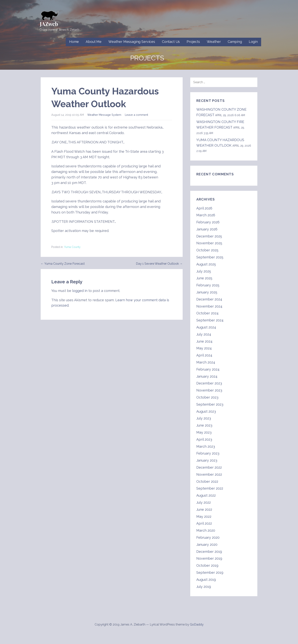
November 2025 (209, 243)
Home (74, 42)
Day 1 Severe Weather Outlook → (159, 264)
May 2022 (204, 517)
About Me (94, 42)
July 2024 (204, 334)
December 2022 (209, 467)
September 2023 (210, 404)
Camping (235, 42)
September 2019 (210, 572)
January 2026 (207, 229)
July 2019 (204, 587)
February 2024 (208, 369)
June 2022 (204, 509)
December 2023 (209, 383)
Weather (214, 42)
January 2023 (207, 460)
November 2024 (209, 306)
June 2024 (204, 341)
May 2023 (204, 432)
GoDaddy (197, 624)
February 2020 (208, 537)
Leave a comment (136, 115)
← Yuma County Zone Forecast (63, 264)
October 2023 (207, 397)
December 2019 (209, 552)
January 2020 (207, 545)
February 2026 (208, 222)
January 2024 (207, 376)
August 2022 (206, 495)
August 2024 (206, 327)
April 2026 (204, 208)
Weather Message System (104, 115)
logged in (80, 291)
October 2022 (207, 481)
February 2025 (208, 285)
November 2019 (209, 558)
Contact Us (171, 42)
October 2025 (207, 250)
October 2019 (207, 565)
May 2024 (204, 348)
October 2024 (207, 313)
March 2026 (206, 215)
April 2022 (204, 523)
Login (253, 42)
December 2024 (209, 299)
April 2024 (204, 355)
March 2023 (206, 446)
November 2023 (209, 390)
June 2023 (204, 425)
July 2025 (204, 271)
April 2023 (204, 439)
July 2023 (204, 418)
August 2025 (206, 264)
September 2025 (210, 257)
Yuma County (72, 247)
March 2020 (206, 530)
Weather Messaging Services (132, 42)
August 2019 (206, 580)
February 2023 (208, 453)
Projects (193, 42)
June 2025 (204, 278)
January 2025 (207, 292)
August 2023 (206, 411)
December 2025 (209, 236)
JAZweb (49, 24)
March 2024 (206, 362)
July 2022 (204, 502)
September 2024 (210, 320)
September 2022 (210, 488)
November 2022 (209, 474)
